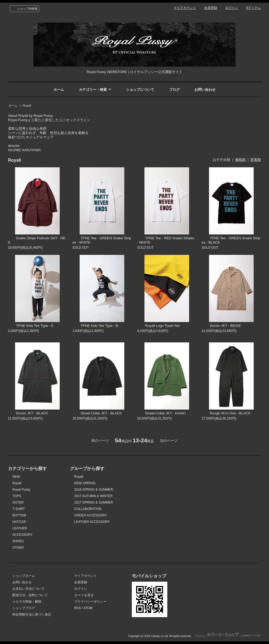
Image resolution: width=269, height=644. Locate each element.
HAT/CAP (19, 522)
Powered (228, 636)
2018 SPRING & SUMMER (94, 490)
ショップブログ (24, 608)
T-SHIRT (19, 509)
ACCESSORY (22, 535)
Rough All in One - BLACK (226, 413)
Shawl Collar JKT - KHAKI (161, 413)
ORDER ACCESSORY (91, 515)
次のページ (169, 441)
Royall (27, 106)
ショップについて (140, 90)
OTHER (18, 548)
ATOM (88, 608)
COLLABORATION (88, 509)
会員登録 (211, 8)
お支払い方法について (29, 589)
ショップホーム (24, 576)
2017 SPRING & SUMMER (94, 502)
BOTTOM (19, 515)
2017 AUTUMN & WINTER (93, 496)
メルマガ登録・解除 (27, 602)
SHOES (18, 541)
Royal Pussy (21, 490)
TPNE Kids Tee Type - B (95, 326)
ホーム (59, 90)
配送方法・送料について (30, 595)
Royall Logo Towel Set (158, 326)
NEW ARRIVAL (85, 483)
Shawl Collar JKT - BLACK (97, 413)
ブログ (174, 90)
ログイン (232, 8)
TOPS (17, 496)
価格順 (240, 160)
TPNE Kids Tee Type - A (31, 326)
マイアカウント (185, 8)
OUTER (18, 502)
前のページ (100, 441)
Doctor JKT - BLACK (28, 413)
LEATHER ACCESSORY (92, 522)
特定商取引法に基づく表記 (32, 614)
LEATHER (20, 528)
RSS (78, 608)
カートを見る (84, 595)
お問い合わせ (205, 90)
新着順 (256, 160)
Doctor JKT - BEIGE (221, 326)
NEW (16, 477)
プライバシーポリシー (90, 602)
